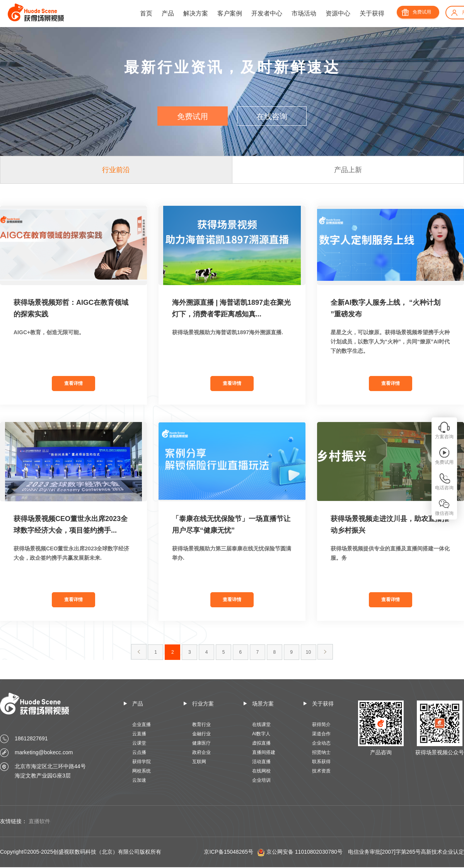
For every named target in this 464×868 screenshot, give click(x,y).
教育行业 (201, 724)
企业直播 (142, 724)
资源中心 (338, 13)
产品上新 (348, 170)
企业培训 (261, 780)
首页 (146, 13)
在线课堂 (261, 724)
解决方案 (196, 13)
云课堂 (139, 743)
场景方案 (263, 704)
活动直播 (261, 762)
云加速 (139, 780)
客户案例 (230, 13)
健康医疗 (201, 743)
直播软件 (39, 821)
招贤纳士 (321, 752)
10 (308, 652)
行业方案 (203, 704)
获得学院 (142, 762)
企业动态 (321, 743)
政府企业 (201, 752)
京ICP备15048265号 (229, 852)
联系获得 (321, 762)
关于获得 (372, 13)
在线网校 (261, 771)
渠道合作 (321, 734)
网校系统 (142, 771)
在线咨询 (272, 116)
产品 (168, 13)
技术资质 (321, 771)
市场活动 (304, 13)
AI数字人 (261, 734)
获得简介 (321, 724)
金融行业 (201, 734)
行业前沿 (116, 170)
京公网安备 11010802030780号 (304, 852)
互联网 (199, 762)
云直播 (139, 734)
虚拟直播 (261, 743)
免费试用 (422, 12)
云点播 (139, 752)
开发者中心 (267, 13)
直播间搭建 (264, 752)
